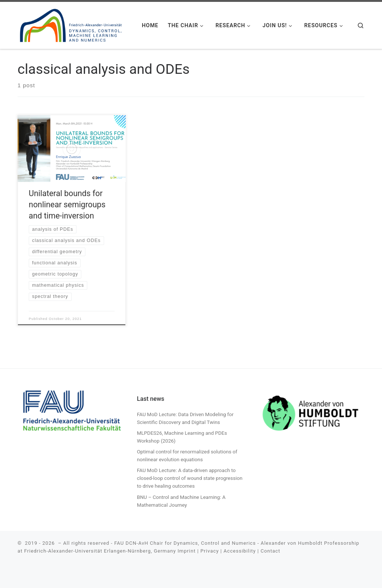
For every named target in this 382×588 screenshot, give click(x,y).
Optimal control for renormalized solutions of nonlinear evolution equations (187, 455)
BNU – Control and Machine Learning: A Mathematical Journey (181, 501)
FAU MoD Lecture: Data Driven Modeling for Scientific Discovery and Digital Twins (185, 418)
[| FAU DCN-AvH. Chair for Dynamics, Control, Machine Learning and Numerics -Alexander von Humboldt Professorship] (71, 24)
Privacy (209, 551)
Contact (270, 551)
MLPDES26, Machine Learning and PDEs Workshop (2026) (182, 437)
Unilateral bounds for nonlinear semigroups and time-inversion (67, 205)
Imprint (187, 551)
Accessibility (239, 551)
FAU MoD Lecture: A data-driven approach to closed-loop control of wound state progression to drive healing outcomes (190, 478)
